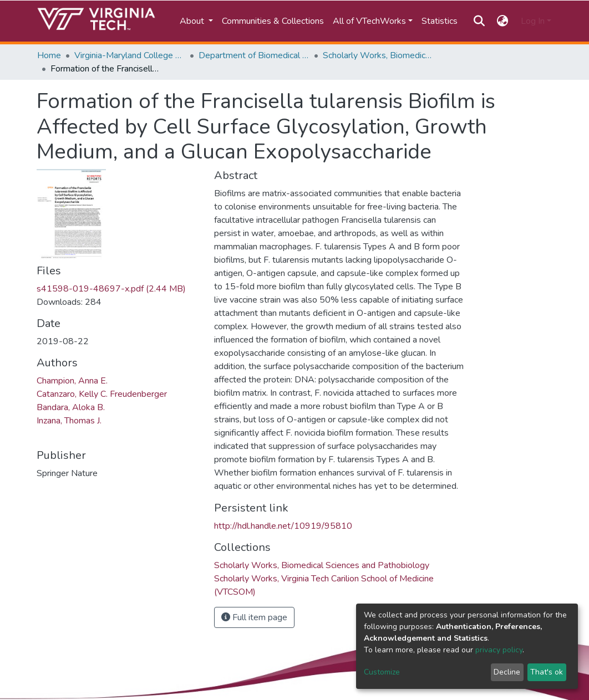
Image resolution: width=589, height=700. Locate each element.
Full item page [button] (254, 617)
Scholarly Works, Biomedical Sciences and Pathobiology (378, 55)
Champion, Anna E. (72, 381)
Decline (507, 672)
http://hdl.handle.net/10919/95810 (283, 526)
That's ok (547, 672)
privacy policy (499, 650)
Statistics (440, 21)
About (193, 21)
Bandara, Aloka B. (71, 407)
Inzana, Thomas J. (69, 421)
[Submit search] (479, 21)
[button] (503, 21)
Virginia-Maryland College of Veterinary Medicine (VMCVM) (130, 55)
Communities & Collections (273, 21)
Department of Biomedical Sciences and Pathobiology (254, 55)
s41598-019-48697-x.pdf (111, 289)
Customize (382, 672)
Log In (533, 21)
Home (49, 55)
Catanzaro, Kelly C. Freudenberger (102, 394)
